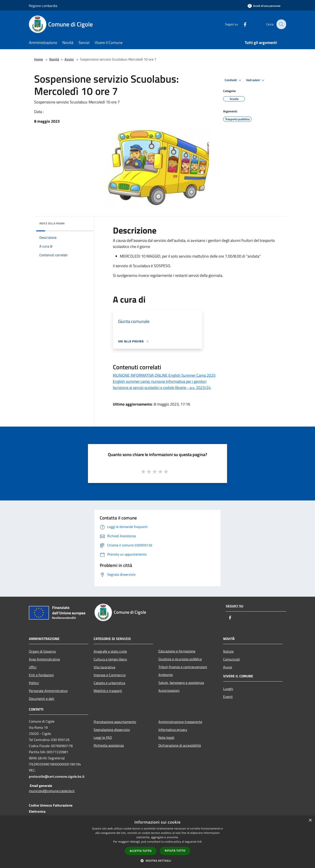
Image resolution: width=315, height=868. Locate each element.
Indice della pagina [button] (52, 223)
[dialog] (157, 842)
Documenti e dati (42, 699)
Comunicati (232, 659)
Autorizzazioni (169, 690)
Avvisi (69, 59)
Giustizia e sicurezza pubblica (180, 659)
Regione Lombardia (43, 6)
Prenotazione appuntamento (115, 722)
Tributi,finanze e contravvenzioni (183, 667)
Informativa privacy (173, 730)
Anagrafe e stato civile (110, 651)
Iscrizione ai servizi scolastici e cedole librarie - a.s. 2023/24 (162, 388)
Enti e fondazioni (41, 675)
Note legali (166, 737)
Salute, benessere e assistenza (181, 683)
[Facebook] (242, 24)
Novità (54, 59)
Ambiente (166, 675)
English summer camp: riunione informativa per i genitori (160, 381)
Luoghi (228, 689)
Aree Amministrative (44, 659)
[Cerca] (281, 24)
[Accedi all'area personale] (264, 6)
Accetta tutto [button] (141, 851)
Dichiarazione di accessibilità (180, 745)
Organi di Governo (42, 651)
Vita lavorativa (104, 667)
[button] (157, 861)
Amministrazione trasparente (180, 722)
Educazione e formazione (177, 651)
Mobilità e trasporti (108, 691)
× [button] (310, 820)
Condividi (234, 80)
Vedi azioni (256, 80)
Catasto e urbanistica (109, 683)
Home (38, 59)
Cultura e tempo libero (110, 659)
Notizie (228, 651)
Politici (34, 683)
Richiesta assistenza (109, 745)
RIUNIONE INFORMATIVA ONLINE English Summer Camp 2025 (164, 375)
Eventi (228, 697)
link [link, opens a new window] (200, 842)
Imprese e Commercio (110, 675)
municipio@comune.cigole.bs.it (52, 791)
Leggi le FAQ (103, 737)
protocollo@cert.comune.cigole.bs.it (57, 776)
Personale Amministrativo (48, 691)
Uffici (33, 667)
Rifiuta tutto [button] (175, 851)
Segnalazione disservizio (112, 730)
